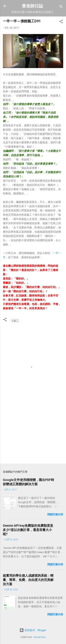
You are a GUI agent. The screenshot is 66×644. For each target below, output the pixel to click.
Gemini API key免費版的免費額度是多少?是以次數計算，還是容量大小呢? (28, 530)
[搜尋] (61, 7)
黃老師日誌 (32, 6)
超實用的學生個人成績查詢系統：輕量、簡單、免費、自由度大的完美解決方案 (28, 580)
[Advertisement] (33, 433)
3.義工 (15, 321)
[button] (61, 22)
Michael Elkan (40, 637)
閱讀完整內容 (55, 514)
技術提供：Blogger (33, 630)
